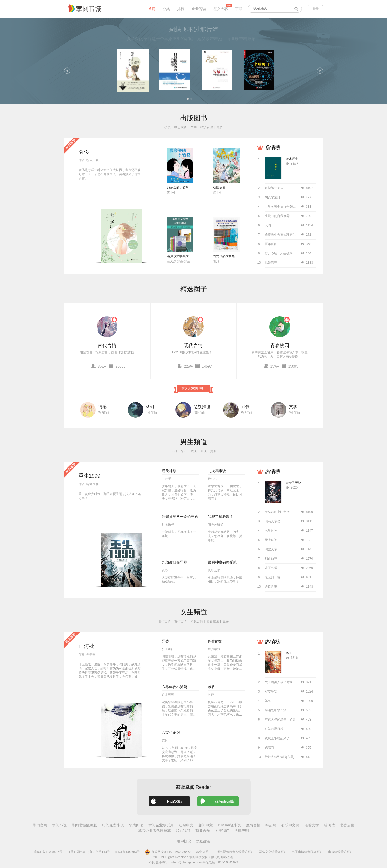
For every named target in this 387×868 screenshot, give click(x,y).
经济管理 (207, 127)
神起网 (271, 825)
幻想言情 (197, 621)
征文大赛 (221, 9)
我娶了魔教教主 (221, 517)
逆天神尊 (169, 471)
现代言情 (193, 345)
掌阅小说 (59, 825)
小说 (167, 127)
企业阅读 (199, 9)
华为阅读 (136, 825)
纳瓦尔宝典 (272, 197)
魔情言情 (253, 825)
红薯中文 (186, 825)
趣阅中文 (206, 825)
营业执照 (202, 852)
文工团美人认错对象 (279, 682)
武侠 (245, 407)
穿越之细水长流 (276, 710)
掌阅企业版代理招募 (154, 831)
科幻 (150, 407)
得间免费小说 (113, 825)
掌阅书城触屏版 (84, 825)
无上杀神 (271, 540)
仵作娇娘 (215, 641)
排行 (181, 9)
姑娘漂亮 (271, 263)
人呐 (268, 225)
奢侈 (84, 152)
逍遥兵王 (271, 587)
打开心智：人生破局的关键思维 (286, 253)
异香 (165, 641)
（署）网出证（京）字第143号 (89, 852)
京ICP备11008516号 (48, 852)
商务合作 (203, 831)
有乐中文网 (290, 825)
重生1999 (90, 476)
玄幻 (174, 451)
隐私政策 (203, 841)
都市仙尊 (271, 559)
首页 (152, 9)
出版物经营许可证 (341, 852)
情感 (102, 407)
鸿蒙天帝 (271, 549)
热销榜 (272, 471)
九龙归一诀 (272, 577)
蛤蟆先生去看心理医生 (280, 235)
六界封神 (271, 531)
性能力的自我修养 (277, 216)
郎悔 (268, 701)
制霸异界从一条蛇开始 (180, 517)
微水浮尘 (292, 159)
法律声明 (242, 831)
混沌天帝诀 (272, 521)
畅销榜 (272, 147)
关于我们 (222, 831)
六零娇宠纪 (171, 733)
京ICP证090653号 (127, 852)
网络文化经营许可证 (273, 852)
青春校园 (280, 345)
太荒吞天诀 (293, 483)
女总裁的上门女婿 (277, 512)
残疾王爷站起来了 (277, 738)
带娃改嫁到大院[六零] (280, 757)
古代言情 (107, 345)
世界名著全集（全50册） (282, 207)
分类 (166, 9)
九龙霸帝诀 (217, 471)
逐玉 (289, 653)
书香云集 (347, 825)
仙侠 (203, 451)
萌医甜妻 (219, 187)
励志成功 (180, 127)
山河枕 (86, 646)
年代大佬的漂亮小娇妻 (280, 720)
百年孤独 (271, 244)
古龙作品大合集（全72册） (232, 256)
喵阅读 (329, 825)
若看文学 (312, 825)
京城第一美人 (274, 188)
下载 (239, 9)
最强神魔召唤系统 (222, 562)
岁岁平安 (271, 691)
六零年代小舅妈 (174, 687)
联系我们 (183, 831)
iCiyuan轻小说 (229, 825)
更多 (220, 127)
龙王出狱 (271, 568)
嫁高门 (269, 748)
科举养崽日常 (274, 729)
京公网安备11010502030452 (168, 852)
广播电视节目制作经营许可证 (234, 852)
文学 (194, 127)
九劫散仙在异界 (174, 562)
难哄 (212, 687)
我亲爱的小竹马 (178, 187)
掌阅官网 (40, 825)
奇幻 (184, 451)
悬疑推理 (202, 407)
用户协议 (184, 841)
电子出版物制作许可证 (307, 852)
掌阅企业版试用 (161, 825)
